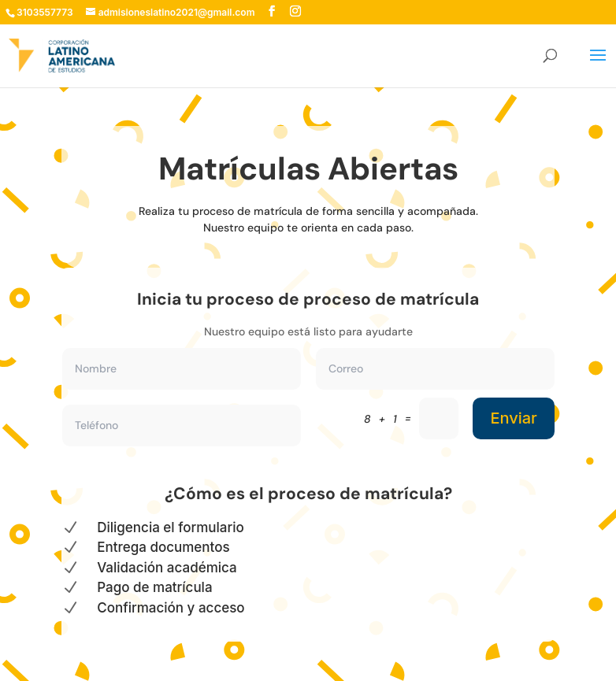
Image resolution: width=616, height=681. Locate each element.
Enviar (513, 418)
